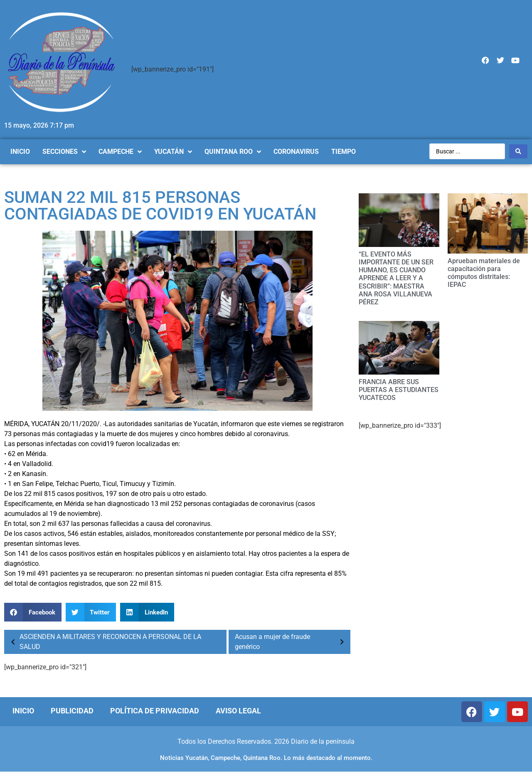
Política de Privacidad (155, 711)
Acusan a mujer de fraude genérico (292, 642)
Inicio (23, 711)
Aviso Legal (238, 711)
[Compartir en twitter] (91, 612)
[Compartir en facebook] (33, 612)
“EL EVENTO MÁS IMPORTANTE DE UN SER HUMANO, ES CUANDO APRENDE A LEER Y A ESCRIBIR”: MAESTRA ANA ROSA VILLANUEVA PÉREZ (396, 278)
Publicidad (72, 711)
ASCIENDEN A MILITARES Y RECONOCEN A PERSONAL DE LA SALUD (104, 642)
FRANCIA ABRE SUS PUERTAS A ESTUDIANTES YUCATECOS (399, 390)
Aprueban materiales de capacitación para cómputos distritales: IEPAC (484, 273)
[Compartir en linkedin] (147, 612)
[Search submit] (518, 151)
